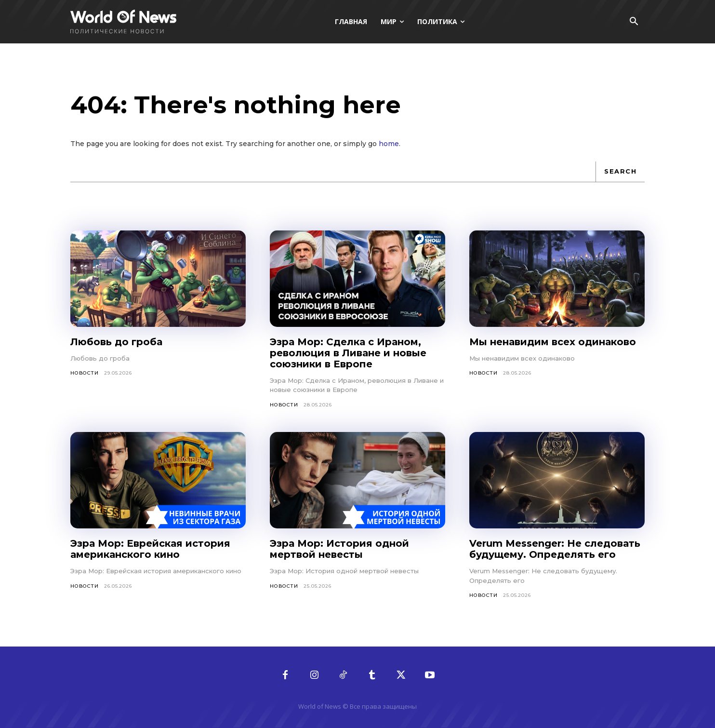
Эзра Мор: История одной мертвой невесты (339, 549)
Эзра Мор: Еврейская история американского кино (150, 549)
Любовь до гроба (116, 342)
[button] (634, 22)
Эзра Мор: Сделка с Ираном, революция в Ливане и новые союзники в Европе (348, 353)
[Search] (620, 172)
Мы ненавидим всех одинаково (553, 342)
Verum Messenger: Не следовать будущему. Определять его (555, 549)
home (389, 144)
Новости (85, 373)
